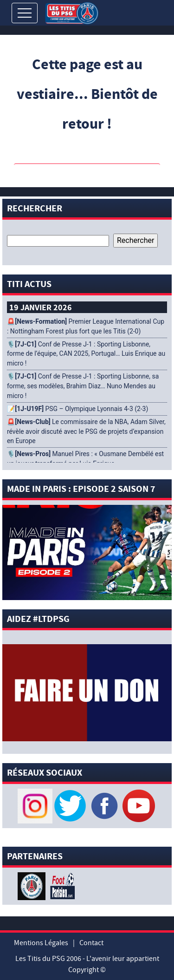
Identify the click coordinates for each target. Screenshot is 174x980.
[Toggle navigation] (25, 13)
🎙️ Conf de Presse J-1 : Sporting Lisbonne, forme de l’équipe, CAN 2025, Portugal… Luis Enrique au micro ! (86, 354)
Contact (91, 943)
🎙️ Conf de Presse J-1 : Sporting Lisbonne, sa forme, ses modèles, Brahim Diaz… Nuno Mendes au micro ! (83, 386)
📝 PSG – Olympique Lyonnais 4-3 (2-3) (77, 409)
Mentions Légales (41, 943)
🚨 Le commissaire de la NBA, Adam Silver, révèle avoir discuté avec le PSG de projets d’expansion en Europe (86, 431)
